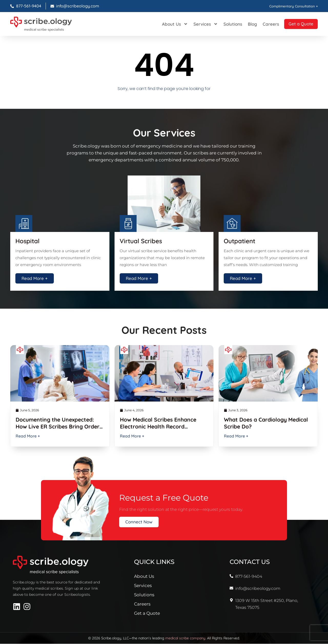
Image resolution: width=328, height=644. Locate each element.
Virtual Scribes (141, 241)
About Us (170, 24)
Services (201, 24)
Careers (266, 24)
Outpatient (239, 241)
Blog (247, 24)
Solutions (228, 24)
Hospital (27, 241)
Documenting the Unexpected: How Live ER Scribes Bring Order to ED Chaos (58, 427)
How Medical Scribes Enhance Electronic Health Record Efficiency (158, 427)
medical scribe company (185, 638)
